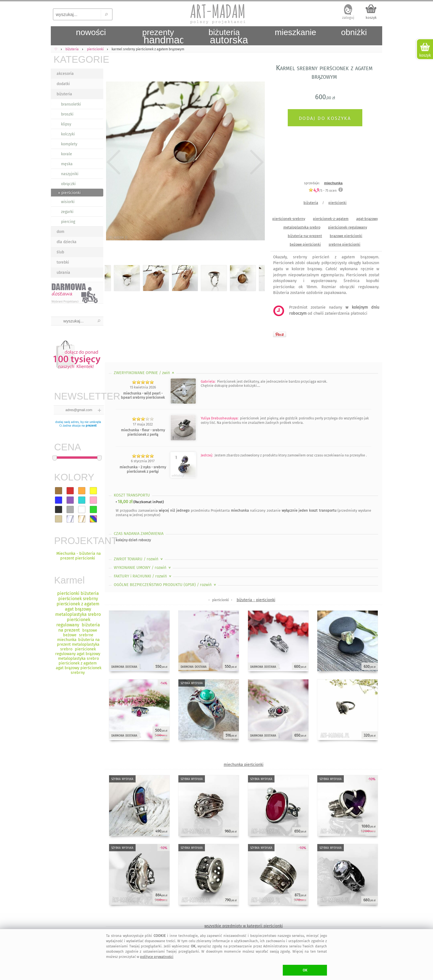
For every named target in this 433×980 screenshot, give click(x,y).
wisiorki (68, 202)
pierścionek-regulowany (348, 227)
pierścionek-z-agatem (331, 219)
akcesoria (65, 74)
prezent (91, 426)
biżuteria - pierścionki (256, 600)
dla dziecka (67, 242)
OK (305, 970)
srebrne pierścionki (344, 244)
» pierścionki (69, 193)
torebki (63, 262)
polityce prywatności (157, 957)
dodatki (63, 84)
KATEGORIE (78, 59)
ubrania (63, 273)
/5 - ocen (323, 191)
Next (256, 162)
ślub (60, 252)
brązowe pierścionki (346, 236)
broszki (67, 114)
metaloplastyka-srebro (302, 227)
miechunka (333, 183)
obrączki (68, 184)
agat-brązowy (367, 219)
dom (60, 232)
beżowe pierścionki (305, 244)
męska (67, 164)
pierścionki (337, 203)
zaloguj (348, 18)
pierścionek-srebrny (289, 219)
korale (67, 154)
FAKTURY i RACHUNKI (143, 576)
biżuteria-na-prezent (305, 236)
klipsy (66, 124)
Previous (114, 162)
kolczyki (68, 134)
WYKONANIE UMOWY (143, 568)
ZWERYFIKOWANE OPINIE (145, 373)
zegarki (67, 212)
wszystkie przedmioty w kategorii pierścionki (244, 926)
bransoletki (71, 104)
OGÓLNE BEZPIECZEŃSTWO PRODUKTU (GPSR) (165, 585)
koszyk (371, 18)
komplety (69, 144)
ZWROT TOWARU (139, 559)
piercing (68, 222)
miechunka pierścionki (244, 765)
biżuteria (64, 94)
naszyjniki (70, 174)
